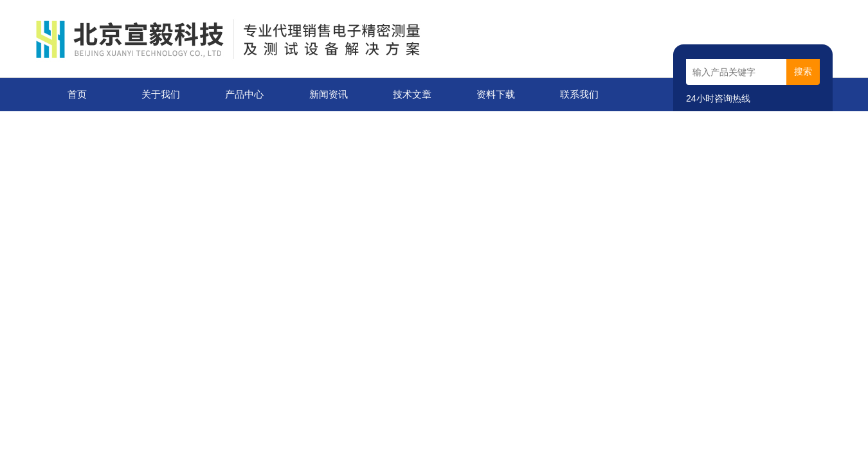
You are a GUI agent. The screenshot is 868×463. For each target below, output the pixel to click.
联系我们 (579, 94)
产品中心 (244, 94)
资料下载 (496, 94)
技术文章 (412, 94)
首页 (77, 94)
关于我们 (161, 94)
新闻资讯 (329, 94)
